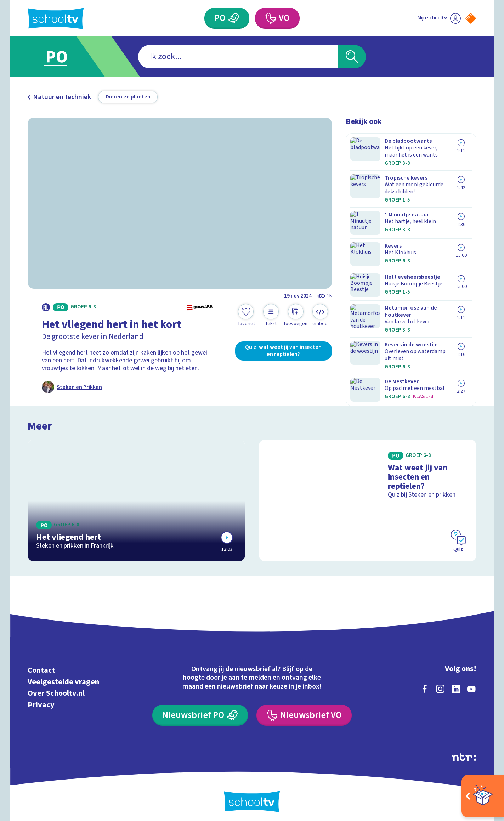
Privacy (41, 700)
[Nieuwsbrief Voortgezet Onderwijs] (304, 710)
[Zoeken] (352, 57)
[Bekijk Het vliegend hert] (136, 495)
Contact (41, 665)
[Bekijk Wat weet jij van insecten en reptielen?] (368, 495)
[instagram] (440, 684)
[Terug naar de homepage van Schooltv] (56, 18)
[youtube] (471, 684)
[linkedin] (456, 684)
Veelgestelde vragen (63, 677)
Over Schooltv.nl (56, 688)
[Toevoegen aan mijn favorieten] (247, 316)
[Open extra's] (483, 796)
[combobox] (238, 57)
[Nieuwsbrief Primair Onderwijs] (200, 710)
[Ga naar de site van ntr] (464, 752)
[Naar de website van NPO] (471, 18)
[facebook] (425, 684)
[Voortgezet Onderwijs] (270, 18)
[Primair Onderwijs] (234, 18)
